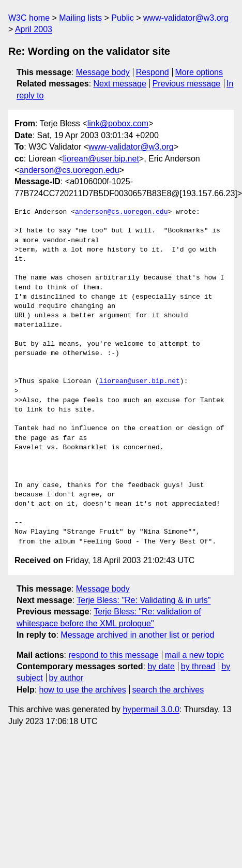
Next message (120, 84)
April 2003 (34, 29)
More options (199, 72)
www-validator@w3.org (186, 18)
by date (161, 666)
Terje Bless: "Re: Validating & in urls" (143, 600)
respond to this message (113, 655)
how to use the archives (83, 690)
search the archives (168, 690)
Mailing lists (80, 18)
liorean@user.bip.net (101, 159)
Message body (103, 72)
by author (66, 678)
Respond (153, 72)
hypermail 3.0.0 (151, 709)
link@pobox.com (118, 123)
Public (123, 18)
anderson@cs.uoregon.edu (69, 170)
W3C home (29, 18)
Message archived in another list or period (137, 635)
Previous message (187, 84)
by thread (198, 666)
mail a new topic (195, 655)
